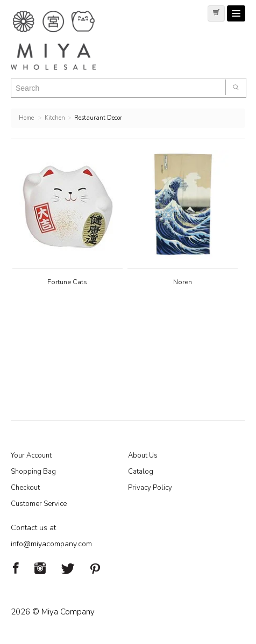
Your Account (31, 455)
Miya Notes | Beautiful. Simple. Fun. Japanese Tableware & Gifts (65, 40)
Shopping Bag (33, 472)
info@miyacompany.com (51, 544)
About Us (143, 455)
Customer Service (39, 504)
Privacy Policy (150, 488)
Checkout (25, 488)
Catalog (141, 472)
